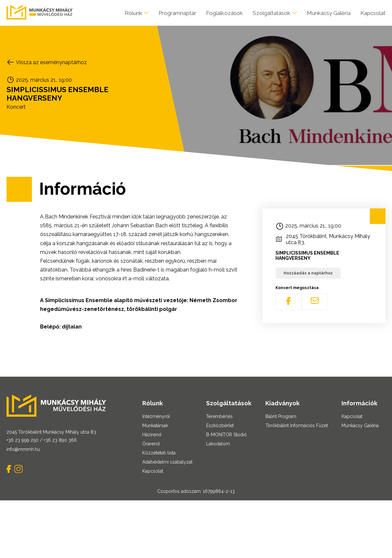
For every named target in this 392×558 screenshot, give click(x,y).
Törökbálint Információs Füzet (297, 425)
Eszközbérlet (220, 425)
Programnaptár (177, 13)
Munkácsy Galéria (329, 13)
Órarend (151, 444)
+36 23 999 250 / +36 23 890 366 (42, 440)
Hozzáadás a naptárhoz (308, 273)
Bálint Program (281, 416)
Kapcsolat (373, 13)
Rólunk (133, 13)
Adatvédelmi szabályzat (167, 462)
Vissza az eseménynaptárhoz (51, 62)
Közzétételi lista (159, 453)
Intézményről (156, 416)
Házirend (152, 435)
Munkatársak (155, 425)
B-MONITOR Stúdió (226, 435)
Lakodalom (218, 444)
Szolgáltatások (272, 13)
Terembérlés (219, 416)
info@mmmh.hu (23, 449)
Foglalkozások (224, 13)
